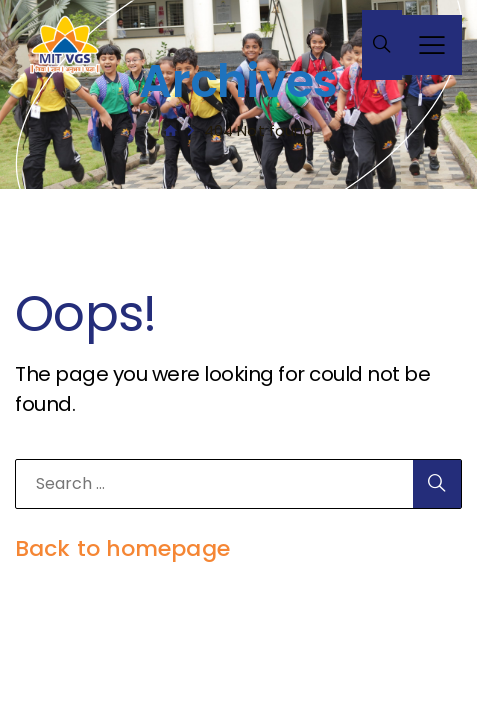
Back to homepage (122, 548)
